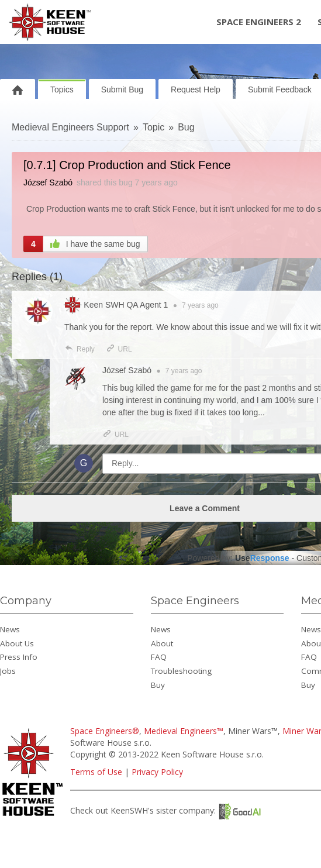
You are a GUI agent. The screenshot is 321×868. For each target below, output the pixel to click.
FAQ (159, 657)
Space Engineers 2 (259, 22)
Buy (158, 685)
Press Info (19, 657)
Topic (153, 127)
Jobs (8, 671)
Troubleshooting (181, 671)
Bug (186, 127)
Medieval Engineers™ (184, 731)
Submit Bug (122, 89)
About (162, 643)
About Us (17, 643)
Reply (80, 349)
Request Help (196, 89)
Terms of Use (96, 772)
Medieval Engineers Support (70, 127)
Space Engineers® (105, 731)
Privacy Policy (157, 772)
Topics (62, 89)
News (10, 629)
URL (119, 349)
